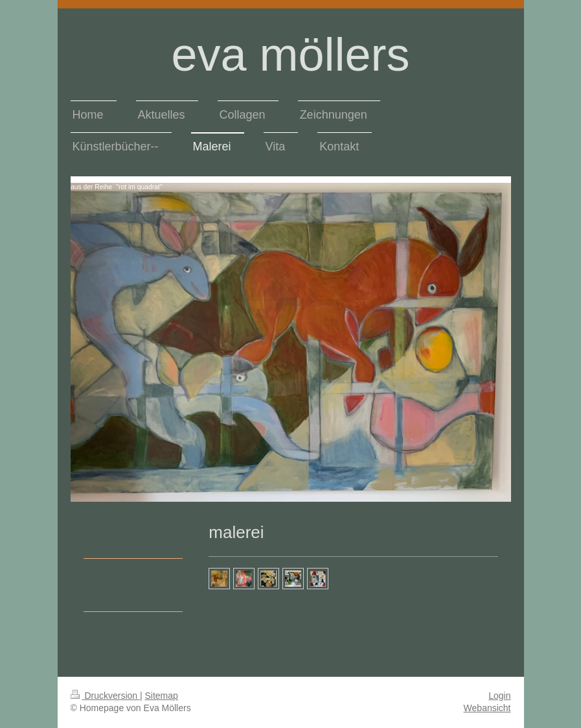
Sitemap (162, 696)
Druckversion (105, 696)
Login (499, 696)
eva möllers (290, 54)
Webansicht (487, 708)
